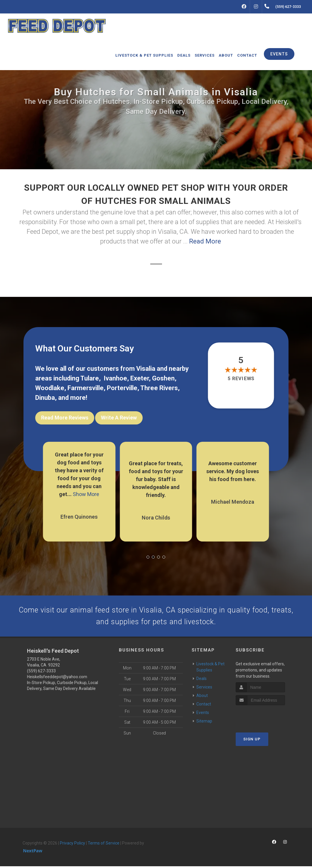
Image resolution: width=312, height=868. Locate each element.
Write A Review (119, 418)
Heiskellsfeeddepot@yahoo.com (57, 679)
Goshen (163, 378)
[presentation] (267, 718)
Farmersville (86, 388)
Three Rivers (159, 388)
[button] (148, 554)
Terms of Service (104, 845)
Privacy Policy (72, 845)
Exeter (140, 378)
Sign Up (252, 741)
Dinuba (45, 398)
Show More (86, 491)
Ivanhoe (115, 378)
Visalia (146, 369)
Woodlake (50, 388)
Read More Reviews (65, 418)
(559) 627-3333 (41, 673)
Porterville (122, 388)
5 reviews (241, 379)
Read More (205, 241)
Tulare (90, 378)
